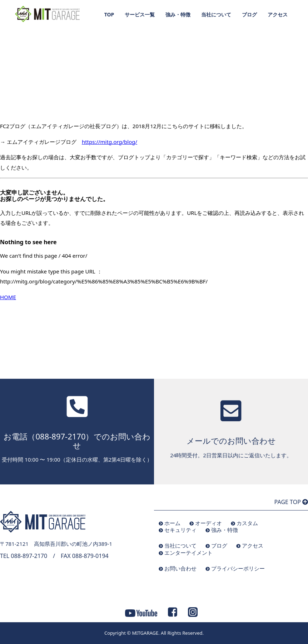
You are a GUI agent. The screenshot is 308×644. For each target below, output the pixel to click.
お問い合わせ (180, 568)
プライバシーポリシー (238, 568)
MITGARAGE (145, 633)
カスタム (247, 523)
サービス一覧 (140, 14)
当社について (216, 14)
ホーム (172, 523)
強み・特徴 (178, 14)
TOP (109, 14)
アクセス (278, 14)
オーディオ (208, 523)
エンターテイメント (188, 553)
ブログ (249, 14)
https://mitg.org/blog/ (110, 142)
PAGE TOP (291, 502)
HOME (8, 297)
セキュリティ (180, 530)
